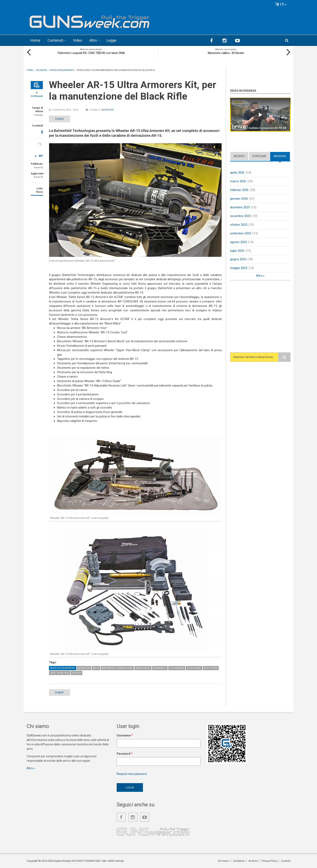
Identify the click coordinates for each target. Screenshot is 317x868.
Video (78, 40)
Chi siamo (223, 861)
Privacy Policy (269, 861)
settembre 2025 (241, 233)
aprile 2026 (237, 173)
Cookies (286, 861)
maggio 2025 (239, 268)
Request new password (132, 774)
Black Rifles (143, 668)
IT (281, 4)
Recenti (239, 156)
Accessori (108, 110)
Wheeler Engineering (63, 668)
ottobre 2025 (239, 225)
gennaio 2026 (239, 199)
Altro (93, 40)
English (59, 119)
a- (36, 156)
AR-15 (96, 668)
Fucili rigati (194, 668)
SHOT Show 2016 (60, 673)
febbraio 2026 (239, 190)
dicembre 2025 (240, 207)
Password (125, 754)
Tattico (77, 673)
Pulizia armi (177, 668)
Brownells (160, 668)
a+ (41, 155)
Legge (111, 40)
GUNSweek (37, 96)
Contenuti (55, 40)
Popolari (259, 156)
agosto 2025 (238, 242)
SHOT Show (211, 668)
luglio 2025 (237, 251)
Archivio (280, 156)
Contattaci (239, 861)
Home (35, 40)
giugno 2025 (238, 259)
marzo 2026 (238, 181)
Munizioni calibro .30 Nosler (226, 53)
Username (125, 735)
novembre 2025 (240, 216)
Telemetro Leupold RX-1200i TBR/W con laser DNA (91, 53)
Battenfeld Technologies (117, 668)
